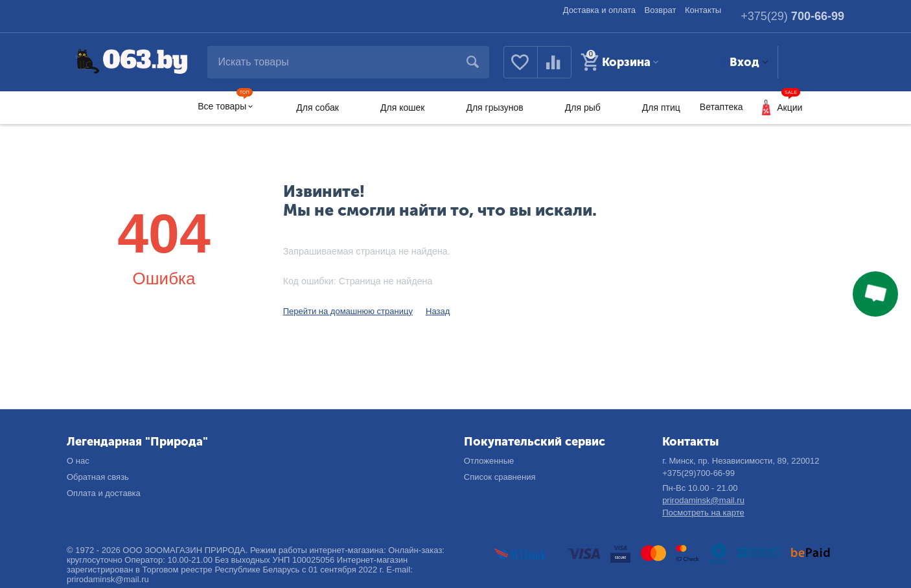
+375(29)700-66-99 (698, 473)
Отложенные (489, 461)
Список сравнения (500, 477)
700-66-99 (792, 16)
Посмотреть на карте (703, 513)
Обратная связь (98, 477)
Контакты (703, 10)
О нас (78, 461)
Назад (438, 311)
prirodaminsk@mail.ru (703, 500)
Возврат (661, 10)
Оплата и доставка (104, 493)
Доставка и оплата (599, 10)
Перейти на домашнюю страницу (348, 311)
